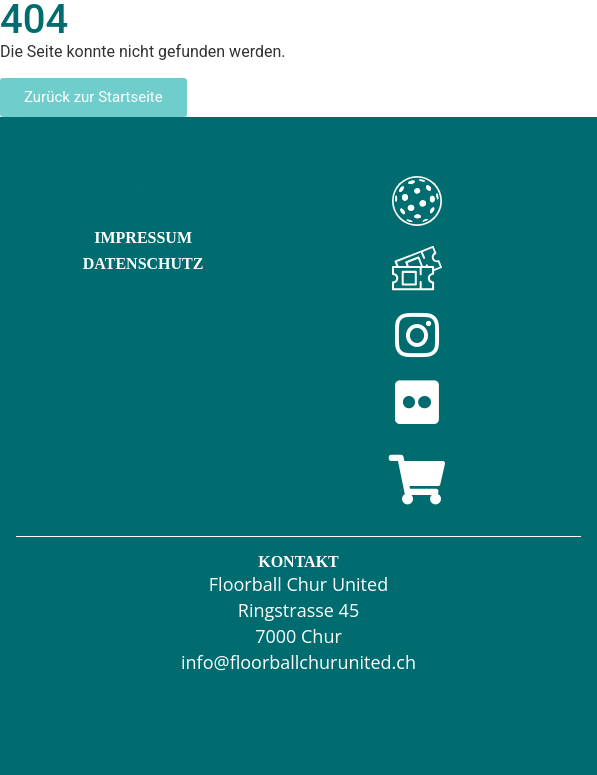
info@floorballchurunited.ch (298, 662)
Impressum (143, 237)
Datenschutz (143, 263)
